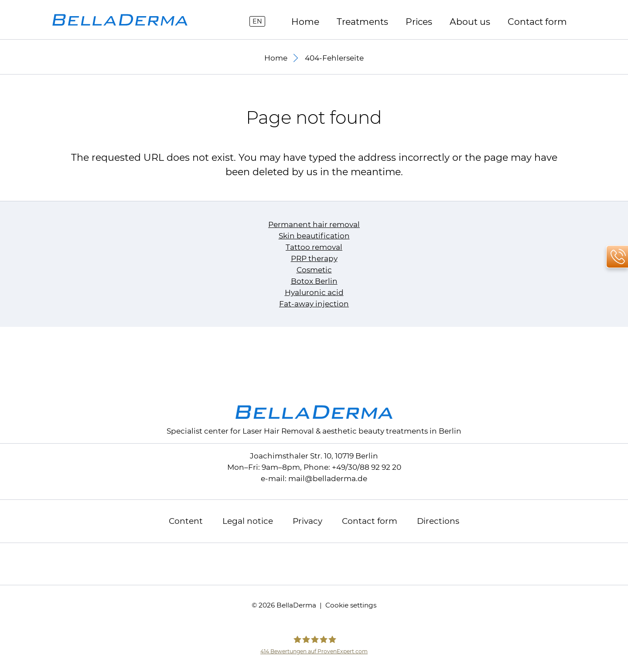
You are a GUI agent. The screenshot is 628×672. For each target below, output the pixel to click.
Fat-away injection (314, 304)
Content (186, 521)
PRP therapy (314, 258)
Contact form (537, 22)
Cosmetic (314, 270)
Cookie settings (351, 605)
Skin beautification (314, 236)
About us (470, 22)
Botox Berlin (314, 281)
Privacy (307, 521)
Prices (419, 22)
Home (305, 22)
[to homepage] (120, 20)
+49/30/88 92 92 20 (367, 467)
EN (257, 21)
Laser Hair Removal (278, 431)
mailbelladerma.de (328, 479)
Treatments (362, 22)
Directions (438, 521)
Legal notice (248, 521)
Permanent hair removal (314, 224)
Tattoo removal (314, 247)
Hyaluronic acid (314, 292)
